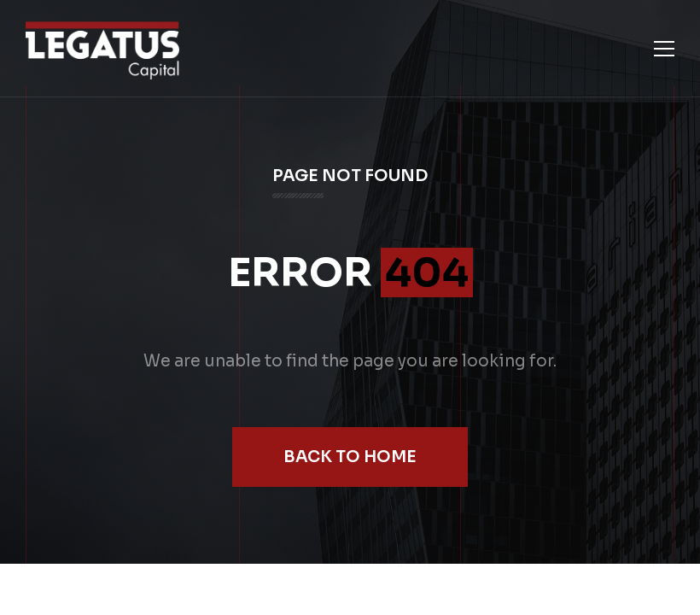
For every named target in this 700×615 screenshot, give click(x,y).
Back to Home (350, 457)
